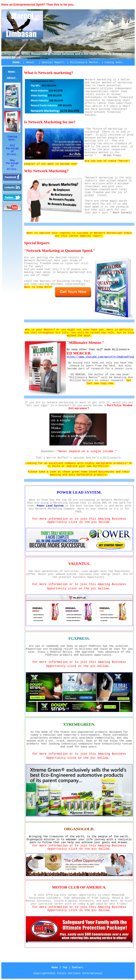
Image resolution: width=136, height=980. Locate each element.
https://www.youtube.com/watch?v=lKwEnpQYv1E (101, 357)
